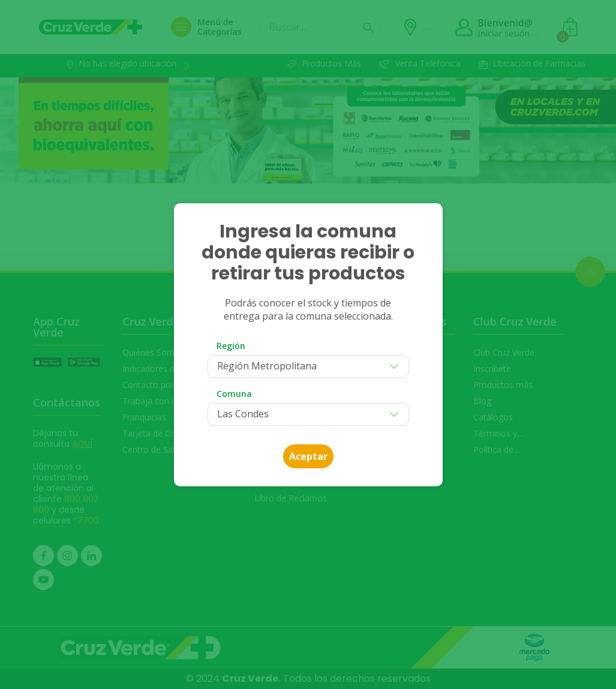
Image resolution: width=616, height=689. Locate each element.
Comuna (234, 394)
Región (231, 346)
